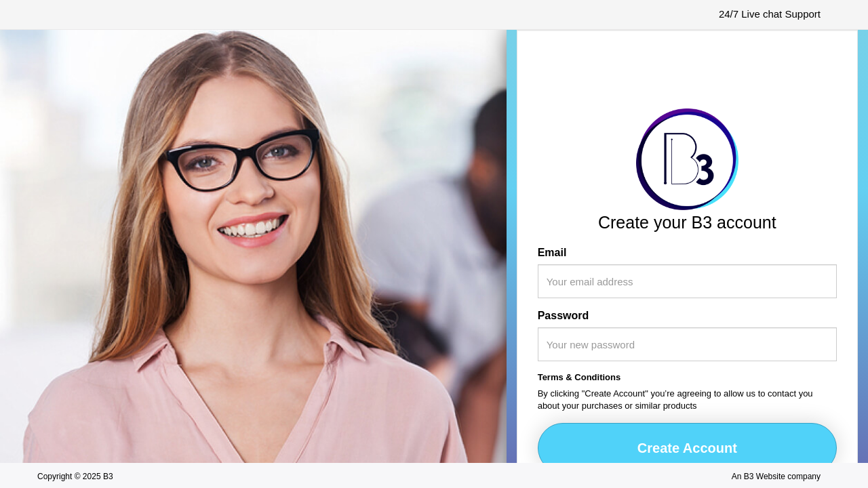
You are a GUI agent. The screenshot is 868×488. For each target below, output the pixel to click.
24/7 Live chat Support (770, 14)
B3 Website (765, 476)
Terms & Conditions (579, 377)
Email (552, 252)
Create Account (687, 448)
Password (564, 316)
